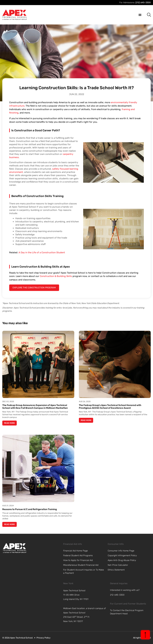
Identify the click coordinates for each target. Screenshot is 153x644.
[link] (15, 548)
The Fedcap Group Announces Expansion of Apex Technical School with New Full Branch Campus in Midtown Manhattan (35, 407)
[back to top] (145, 635)
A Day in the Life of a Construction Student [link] (42, 252)
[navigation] (86, 595)
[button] (140, 15)
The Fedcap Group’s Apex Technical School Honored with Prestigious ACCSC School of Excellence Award (110, 407)
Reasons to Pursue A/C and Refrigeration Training (30, 509)
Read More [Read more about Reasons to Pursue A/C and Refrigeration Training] (10, 524)
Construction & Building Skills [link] (56, 276)
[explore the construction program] (34, 288)
